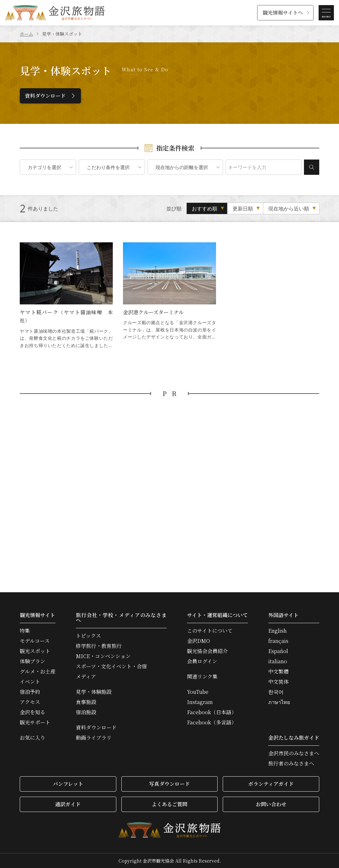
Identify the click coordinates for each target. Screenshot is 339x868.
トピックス (88, 636)
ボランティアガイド (271, 784)
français (278, 641)
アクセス (30, 702)
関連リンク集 (202, 677)
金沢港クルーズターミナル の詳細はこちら (169, 296)
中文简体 (278, 682)
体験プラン (32, 661)
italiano (278, 661)
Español (278, 651)
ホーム (26, 34)
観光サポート (35, 722)
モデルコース (35, 641)
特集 (25, 631)
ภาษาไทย (279, 702)
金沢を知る (32, 712)
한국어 (276, 692)
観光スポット (35, 651)
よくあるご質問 (169, 804)
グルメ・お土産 (38, 672)
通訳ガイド (68, 804)
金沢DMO (198, 641)
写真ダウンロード (169, 784)
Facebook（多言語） (212, 722)
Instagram (200, 702)
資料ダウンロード (45, 96)
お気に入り (32, 738)
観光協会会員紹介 (207, 651)
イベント (30, 682)
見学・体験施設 (94, 692)
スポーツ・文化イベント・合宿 (111, 666)
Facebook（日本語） (212, 712)
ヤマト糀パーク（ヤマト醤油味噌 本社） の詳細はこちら (66, 296)
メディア (86, 677)
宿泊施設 (86, 712)
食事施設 (86, 702)
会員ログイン (202, 661)
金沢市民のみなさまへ (294, 753)
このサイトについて (210, 631)
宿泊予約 (30, 692)
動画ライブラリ (94, 738)
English (278, 631)
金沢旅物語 (55, 13)
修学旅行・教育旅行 (99, 646)
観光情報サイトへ (283, 13)
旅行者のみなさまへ (291, 764)
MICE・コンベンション (103, 656)
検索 (312, 167)
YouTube (198, 692)
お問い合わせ (271, 804)
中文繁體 (278, 672)
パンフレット (68, 784)
